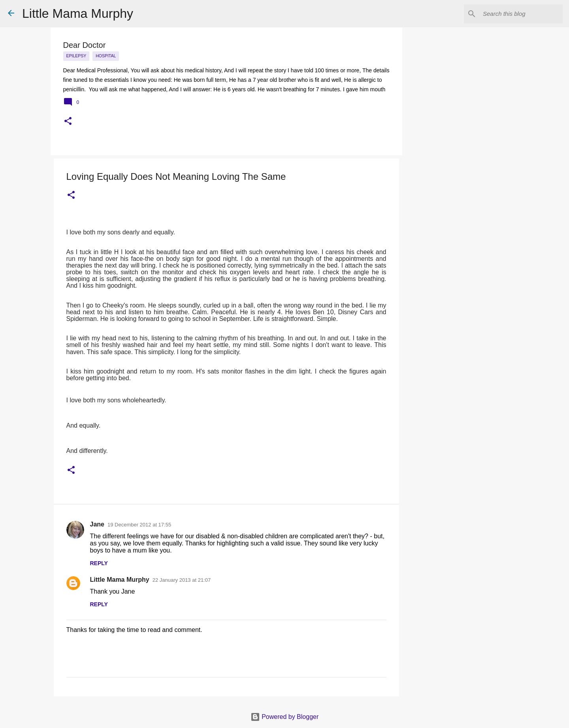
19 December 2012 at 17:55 (139, 525)
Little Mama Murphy (78, 13)
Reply (99, 563)
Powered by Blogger (285, 717)
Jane (97, 524)
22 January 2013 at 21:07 (182, 580)
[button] (68, 122)
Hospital (106, 56)
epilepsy (76, 56)
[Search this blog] (521, 14)
